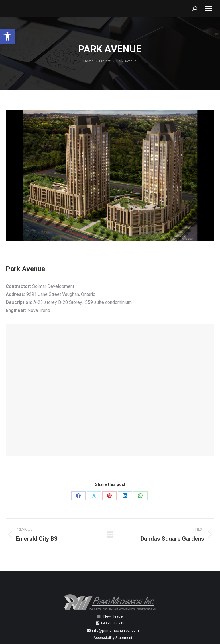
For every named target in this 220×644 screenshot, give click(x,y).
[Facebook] (78, 496)
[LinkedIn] (125, 496)
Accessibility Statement (113, 638)
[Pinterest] (109, 496)
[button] (7, 36)
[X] (94, 496)
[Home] (88, 61)
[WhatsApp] (140, 496)
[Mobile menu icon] (209, 9)
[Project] (105, 61)
